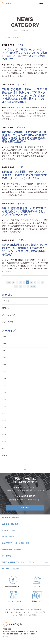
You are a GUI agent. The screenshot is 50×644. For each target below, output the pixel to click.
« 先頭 (9, 282)
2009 (4, 455)
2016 (4, 406)
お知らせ (6, 308)
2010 (4, 448)
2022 (4, 365)
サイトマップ (40, 612)
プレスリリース (9, 315)
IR (6, 556)
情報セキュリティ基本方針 (13, 612)
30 (20, 287)
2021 (4, 372)
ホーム (8, 609)
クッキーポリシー (18, 615)
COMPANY (11, 550)
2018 (4, 393)
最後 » (33, 287)
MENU (41, 3)
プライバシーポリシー (19, 609)
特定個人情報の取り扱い (36, 609)
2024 (4, 351)
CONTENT (16, 543)
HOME (3, 37)
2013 (4, 427)
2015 (4, 413)
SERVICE (11, 518)
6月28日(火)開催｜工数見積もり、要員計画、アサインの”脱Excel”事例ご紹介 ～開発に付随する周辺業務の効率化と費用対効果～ (24, 137)
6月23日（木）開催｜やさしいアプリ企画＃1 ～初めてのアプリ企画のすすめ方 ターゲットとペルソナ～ (24, 175)
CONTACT (31, 508)
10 (43, 282)
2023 (4, 358)
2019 (4, 385)
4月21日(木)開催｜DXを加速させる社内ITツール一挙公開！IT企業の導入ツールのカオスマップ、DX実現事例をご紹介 (24, 250)
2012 (4, 434)
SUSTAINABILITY (18, 562)
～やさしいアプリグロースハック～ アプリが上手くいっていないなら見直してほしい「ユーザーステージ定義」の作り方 (25, 54)
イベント (31, 30)
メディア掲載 (8, 322)
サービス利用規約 (32, 615)
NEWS (9, 37)
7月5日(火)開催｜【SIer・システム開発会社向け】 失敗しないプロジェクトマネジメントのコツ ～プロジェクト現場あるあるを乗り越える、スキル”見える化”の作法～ (25, 96)
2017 (4, 399)
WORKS (10, 524)
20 (16, 287)
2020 (4, 379)
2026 (4, 337)
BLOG (8, 537)
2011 (4, 441)
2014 (4, 420)
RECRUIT (11, 569)
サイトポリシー (28, 612)
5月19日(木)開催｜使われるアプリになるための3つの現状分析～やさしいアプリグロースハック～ (24, 211)
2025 (4, 344)
